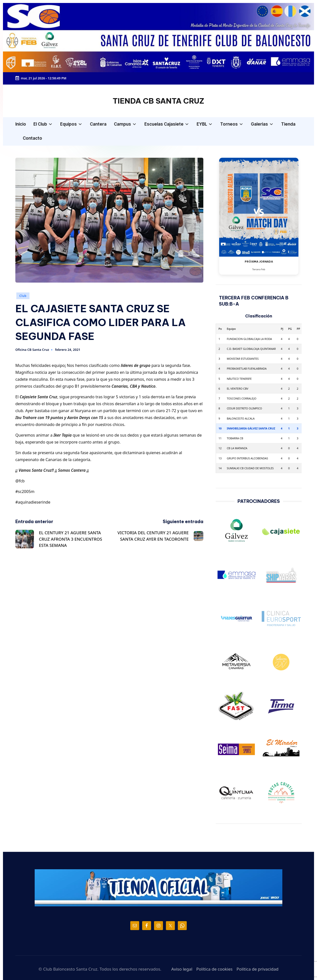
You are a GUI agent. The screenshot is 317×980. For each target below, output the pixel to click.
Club (23, 296)
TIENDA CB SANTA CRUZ (158, 101)
